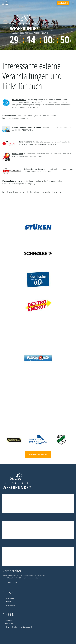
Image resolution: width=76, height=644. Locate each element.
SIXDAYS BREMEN (19, 100)
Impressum (9, 620)
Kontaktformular (11, 582)
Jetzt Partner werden (38, 455)
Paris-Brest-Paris (26, 142)
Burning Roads (18, 154)
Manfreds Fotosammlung (12, 181)
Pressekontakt (10, 605)
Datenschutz (9, 623)
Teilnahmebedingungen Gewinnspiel (18, 627)
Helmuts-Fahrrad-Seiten (33, 169)
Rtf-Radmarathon (9, 116)
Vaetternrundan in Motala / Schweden (27, 127)
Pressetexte (9, 602)
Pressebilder (9, 598)
